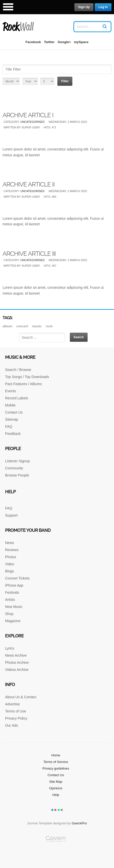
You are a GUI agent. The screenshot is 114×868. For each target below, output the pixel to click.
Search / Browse (18, 370)
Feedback (13, 434)
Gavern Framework (57, 852)
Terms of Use (15, 711)
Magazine (13, 621)
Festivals (12, 592)
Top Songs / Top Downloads (27, 377)
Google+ (64, 42)
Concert (23, 326)
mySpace (81, 42)
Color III (59, 810)
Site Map (56, 782)
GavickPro (79, 823)
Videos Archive (17, 670)
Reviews (12, 550)
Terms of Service (56, 762)
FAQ (9, 427)
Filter (65, 81)
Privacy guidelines (56, 768)
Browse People (17, 475)
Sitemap (12, 419)
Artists (10, 600)
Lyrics (10, 648)
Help (56, 795)
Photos (11, 557)
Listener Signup (17, 461)
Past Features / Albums (23, 384)
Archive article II (29, 184)
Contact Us (14, 412)
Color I (52, 810)
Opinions (56, 788)
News (10, 543)
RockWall (18, 27)
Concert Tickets (17, 578)
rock (49, 326)
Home (56, 755)
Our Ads (12, 725)
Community (14, 468)
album (8, 326)
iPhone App (14, 585)
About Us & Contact (21, 697)
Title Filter (3, 63)
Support (11, 515)
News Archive (16, 655)
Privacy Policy (16, 718)
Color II (55, 810)
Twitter (49, 42)
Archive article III (29, 254)
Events (11, 391)
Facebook (33, 42)
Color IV (62, 810)
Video (10, 564)
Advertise (12, 704)
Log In (103, 7)
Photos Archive (17, 662)
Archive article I (28, 115)
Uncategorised (32, 122)
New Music (14, 607)
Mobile (10, 405)
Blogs (10, 571)
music (37, 326)
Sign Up (84, 7)
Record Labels (17, 398)
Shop (9, 614)
